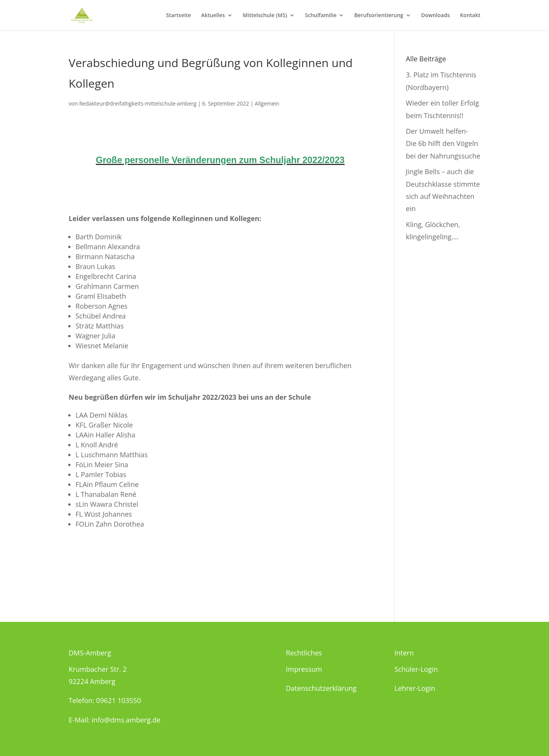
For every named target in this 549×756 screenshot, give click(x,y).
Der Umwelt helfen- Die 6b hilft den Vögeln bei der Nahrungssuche (443, 143)
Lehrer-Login (415, 688)
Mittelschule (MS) (265, 16)
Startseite (178, 16)
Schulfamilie (321, 16)
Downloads (436, 16)
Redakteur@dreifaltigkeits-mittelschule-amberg (138, 103)
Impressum (304, 669)
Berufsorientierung (379, 16)
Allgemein (267, 103)
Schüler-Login (416, 669)
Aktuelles (213, 16)
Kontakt (470, 16)
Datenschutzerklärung (321, 688)
